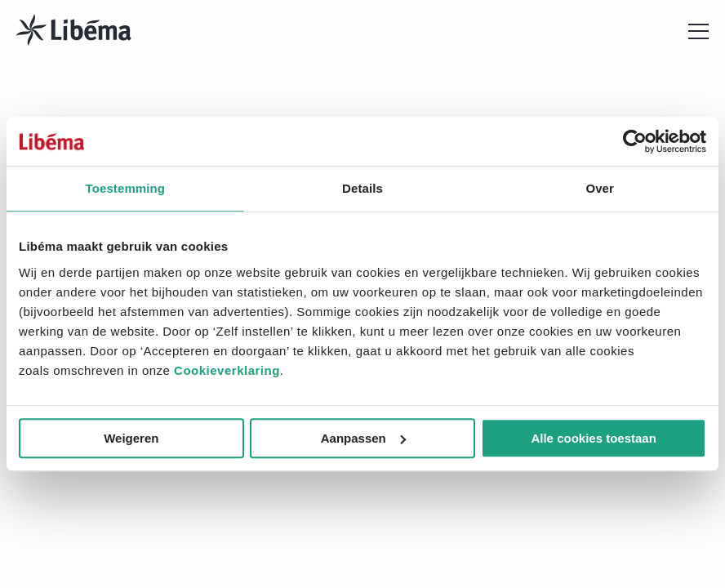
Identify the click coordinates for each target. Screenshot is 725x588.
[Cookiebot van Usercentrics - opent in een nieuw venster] (635, 141)
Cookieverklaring (227, 370)
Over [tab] (600, 188)
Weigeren (131, 438)
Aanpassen (363, 438)
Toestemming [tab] (126, 188)
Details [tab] (362, 188)
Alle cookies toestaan (593, 438)
